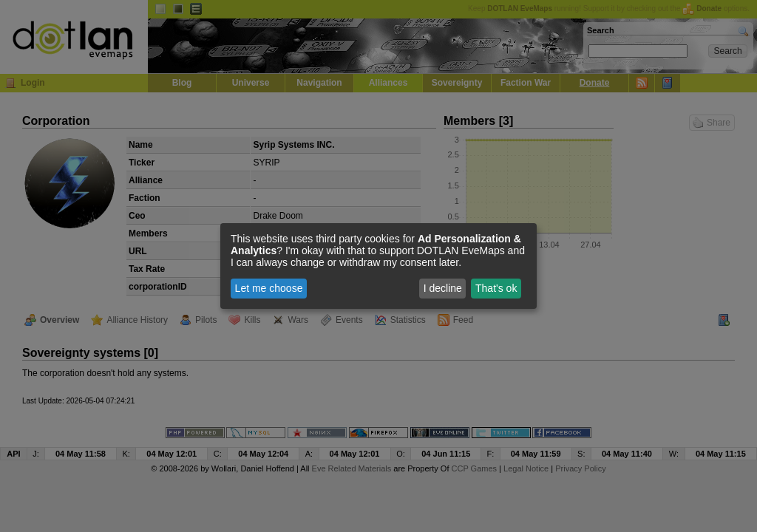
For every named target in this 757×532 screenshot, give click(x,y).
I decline (443, 288)
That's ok (496, 288)
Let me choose (269, 288)
